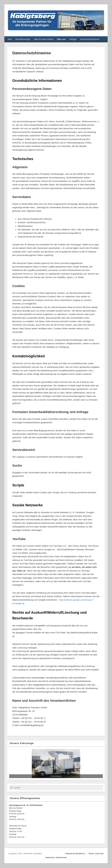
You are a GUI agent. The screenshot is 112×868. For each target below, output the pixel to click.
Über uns (61, 39)
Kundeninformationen (90, 39)
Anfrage (73, 39)
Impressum (50, 858)
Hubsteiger (56, 776)
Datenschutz (61, 858)
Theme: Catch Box (96, 854)
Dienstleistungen (23, 39)
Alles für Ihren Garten (44, 39)
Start (10, 39)
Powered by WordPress (75, 854)
